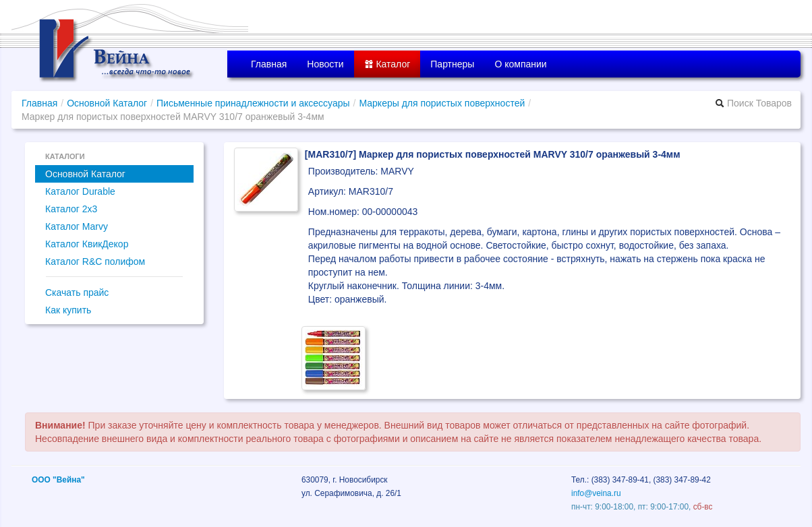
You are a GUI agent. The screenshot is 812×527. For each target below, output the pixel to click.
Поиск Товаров (753, 103)
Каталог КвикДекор (87, 244)
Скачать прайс (77, 292)
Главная (269, 64)
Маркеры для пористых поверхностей (442, 103)
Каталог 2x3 (71, 209)
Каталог (387, 64)
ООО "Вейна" (58, 480)
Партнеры (452, 64)
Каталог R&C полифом (95, 261)
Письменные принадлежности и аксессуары (253, 103)
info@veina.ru (596, 493)
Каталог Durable (80, 191)
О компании (520, 64)
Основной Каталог (107, 103)
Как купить (68, 310)
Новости (325, 64)
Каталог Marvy (77, 226)
